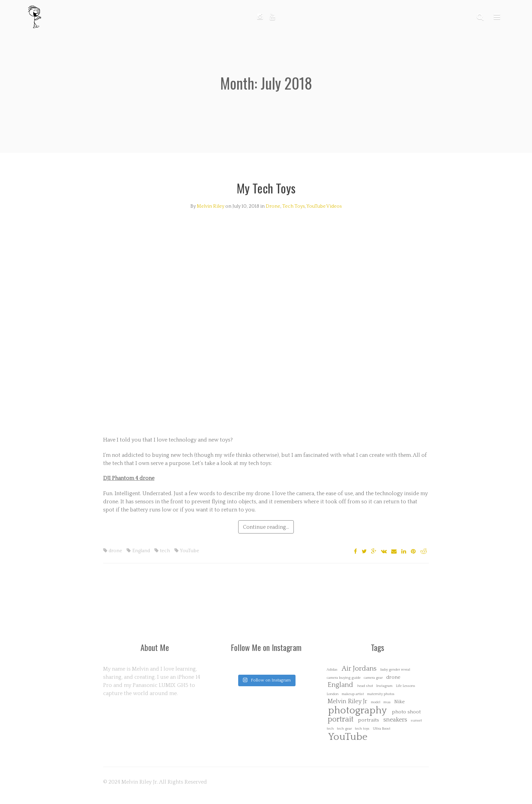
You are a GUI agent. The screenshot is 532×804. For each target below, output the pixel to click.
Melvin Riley (211, 206)
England (138, 551)
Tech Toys (293, 206)
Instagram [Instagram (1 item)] (384, 686)
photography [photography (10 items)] (357, 710)
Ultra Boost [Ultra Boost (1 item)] (382, 729)
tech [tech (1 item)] (330, 729)
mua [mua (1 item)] (387, 702)
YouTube (187, 551)
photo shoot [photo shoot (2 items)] (406, 712)
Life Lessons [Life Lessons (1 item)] (406, 686)
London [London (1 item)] (333, 694)
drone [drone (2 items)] (393, 677)
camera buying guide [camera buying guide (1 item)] (344, 678)
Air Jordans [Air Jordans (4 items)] (359, 669)
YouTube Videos (324, 206)
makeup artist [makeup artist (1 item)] (353, 694)
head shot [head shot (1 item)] (365, 686)
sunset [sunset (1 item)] (416, 721)
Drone (273, 206)
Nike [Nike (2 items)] (400, 702)
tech (162, 551)
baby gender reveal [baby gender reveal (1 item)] (395, 670)
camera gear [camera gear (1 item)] (373, 678)
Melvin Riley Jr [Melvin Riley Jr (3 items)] (347, 702)
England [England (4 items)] (340, 685)
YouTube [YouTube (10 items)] (348, 737)
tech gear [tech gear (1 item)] (344, 729)
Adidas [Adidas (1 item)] (332, 670)
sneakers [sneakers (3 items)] (395, 720)
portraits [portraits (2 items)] (368, 720)
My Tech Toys (266, 188)
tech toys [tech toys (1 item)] (362, 729)
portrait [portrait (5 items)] (341, 720)
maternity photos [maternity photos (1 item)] (381, 694)
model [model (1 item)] (376, 702)
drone (113, 551)
